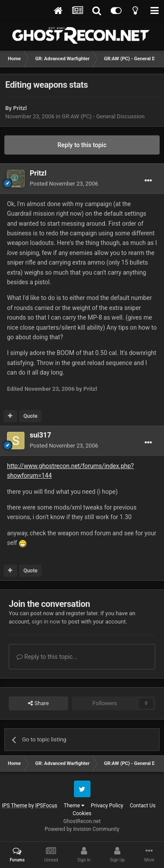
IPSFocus (46, 806)
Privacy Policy (107, 806)
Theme (74, 806)
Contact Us (143, 806)
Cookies (82, 813)
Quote (30, 416)
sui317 (40, 435)
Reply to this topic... (47, 657)
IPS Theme (14, 806)
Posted (64, 184)
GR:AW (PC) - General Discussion (103, 116)
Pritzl (20, 108)
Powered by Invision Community (82, 829)
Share (38, 703)
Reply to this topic (82, 145)
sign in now (46, 622)
